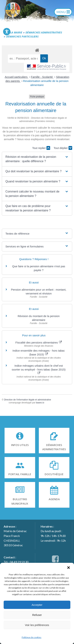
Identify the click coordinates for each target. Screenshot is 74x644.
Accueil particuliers (16, 77)
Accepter (37, 605)
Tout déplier (63, 148)
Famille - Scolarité (42, 77)
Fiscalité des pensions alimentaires (39, 342)
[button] (69, 567)
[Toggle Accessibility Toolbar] (7, 32)
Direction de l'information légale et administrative (28, 400)
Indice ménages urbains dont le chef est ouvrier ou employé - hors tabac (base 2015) (39, 369)
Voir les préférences (37, 625)
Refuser (37, 615)
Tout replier (41, 148)
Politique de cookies (32, 637)
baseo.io (40, 403)
